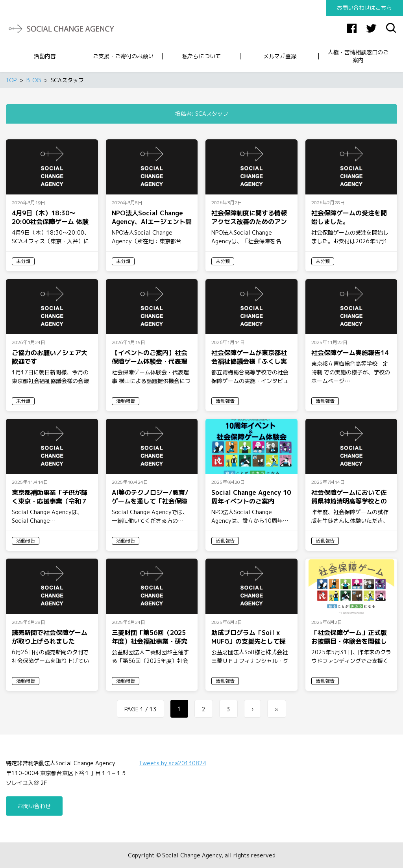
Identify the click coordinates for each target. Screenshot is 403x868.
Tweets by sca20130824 (173, 763)
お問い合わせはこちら (364, 8)
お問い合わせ (34, 806)
